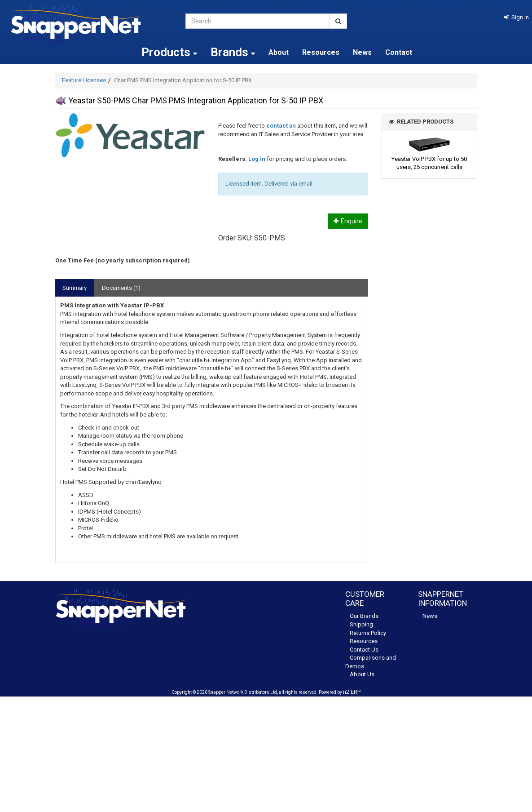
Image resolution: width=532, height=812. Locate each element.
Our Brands (364, 616)
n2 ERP (352, 692)
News (362, 52)
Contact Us (364, 650)
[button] (517, 17)
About (279, 52)
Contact (399, 52)
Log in (257, 159)
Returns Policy (368, 633)
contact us (281, 126)
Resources (321, 52)
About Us (362, 674)
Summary (75, 288)
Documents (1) (121, 288)
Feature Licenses (84, 80)
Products (169, 52)
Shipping (361, 624)
